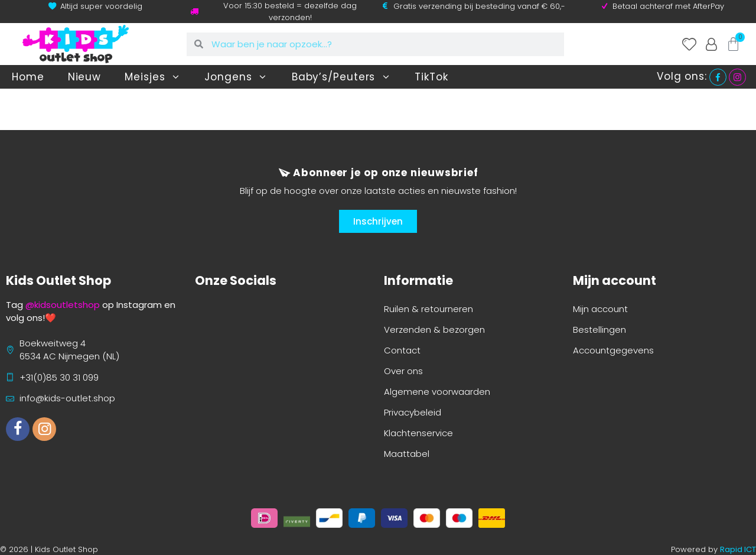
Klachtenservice (418, 433)
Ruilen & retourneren (428, 309)
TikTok (431, 77)
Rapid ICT (738, 549)
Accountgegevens (613, 350)
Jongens (236, 77)
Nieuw (85, 77)
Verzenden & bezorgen (434, 330)
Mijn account (600, 309)
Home (28, 77)
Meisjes (153, 77)
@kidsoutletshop (63, 305)
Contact (402, 350)
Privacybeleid (413, 412)
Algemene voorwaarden (437, 392)
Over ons (403, 371)
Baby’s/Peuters (342, 77)
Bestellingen (599, 330)
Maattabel (407, 454)
